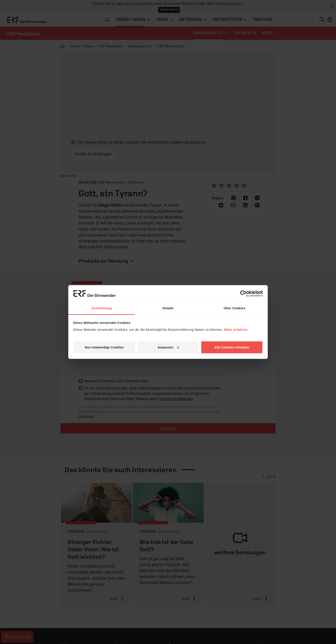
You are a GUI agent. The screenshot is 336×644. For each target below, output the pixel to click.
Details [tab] (168, 308)
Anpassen (168, 347)
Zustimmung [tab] (102, 308)
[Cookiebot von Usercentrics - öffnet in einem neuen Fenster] (243, 294)
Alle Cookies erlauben (232, 347)
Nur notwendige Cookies (104, 347)
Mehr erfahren (236, 330)
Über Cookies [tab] (234, 308)
